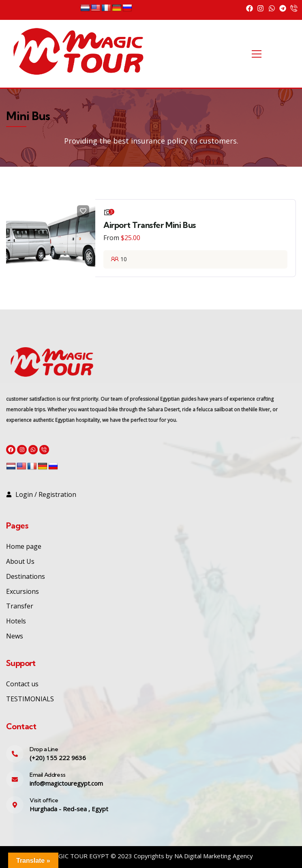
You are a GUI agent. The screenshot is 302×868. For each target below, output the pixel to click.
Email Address (48, 775)
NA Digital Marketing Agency (214, 856)
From (111, 238)
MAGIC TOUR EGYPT (79, 856)
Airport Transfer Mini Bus (150, 225)
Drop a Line (44, 749)
